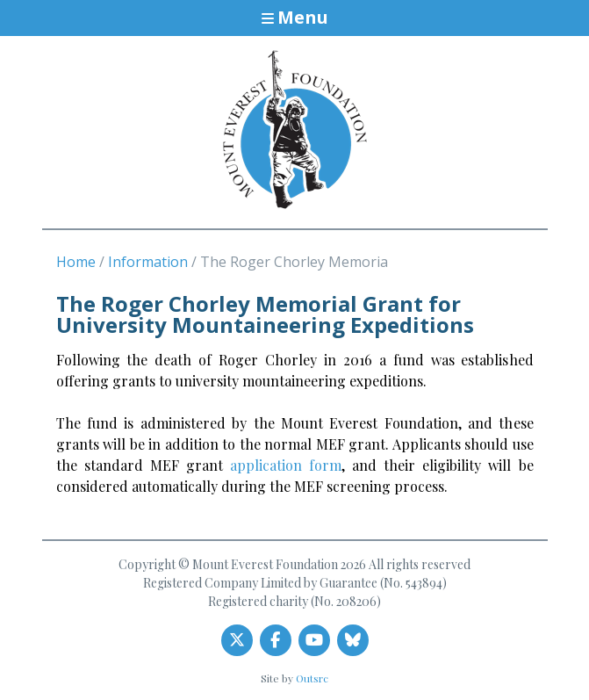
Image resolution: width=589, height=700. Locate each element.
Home (76, 262)
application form (286, 465)
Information (148, 262)
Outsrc (312, 678)
